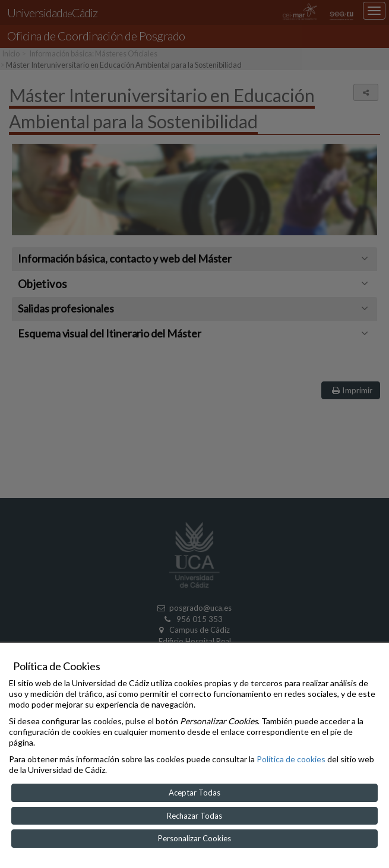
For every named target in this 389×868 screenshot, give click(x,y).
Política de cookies (291, 759)
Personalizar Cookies (194, 838)
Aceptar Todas (194, 793)
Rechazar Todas (194, 816)
